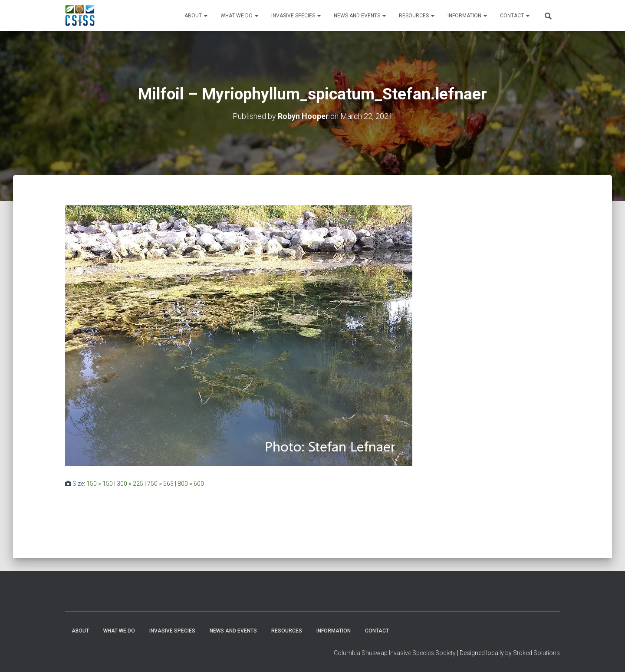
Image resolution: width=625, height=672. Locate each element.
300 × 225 (130, 483)
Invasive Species (296, 16)
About (196, 16)
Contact (515, 16)
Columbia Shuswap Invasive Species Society (395, 653)
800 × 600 (191, 483)
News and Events (360, 16)
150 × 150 (100, 483)
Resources (417, 16)
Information (467, 16)
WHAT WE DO (239, 16)
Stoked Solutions (536, 653)
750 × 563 (160, 483)
